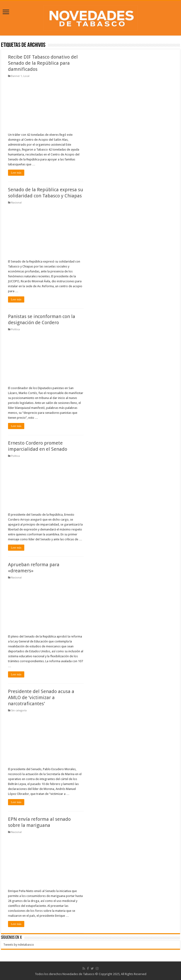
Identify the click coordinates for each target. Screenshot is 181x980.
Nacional (16, 203)
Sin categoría (19, 711)
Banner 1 (16, 76)
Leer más (16, 173)
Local (26, 76)
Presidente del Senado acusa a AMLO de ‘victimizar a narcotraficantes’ (41, 697)
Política (15, 329)
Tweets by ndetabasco (19, 945)
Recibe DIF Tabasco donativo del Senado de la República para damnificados (43, 63)
